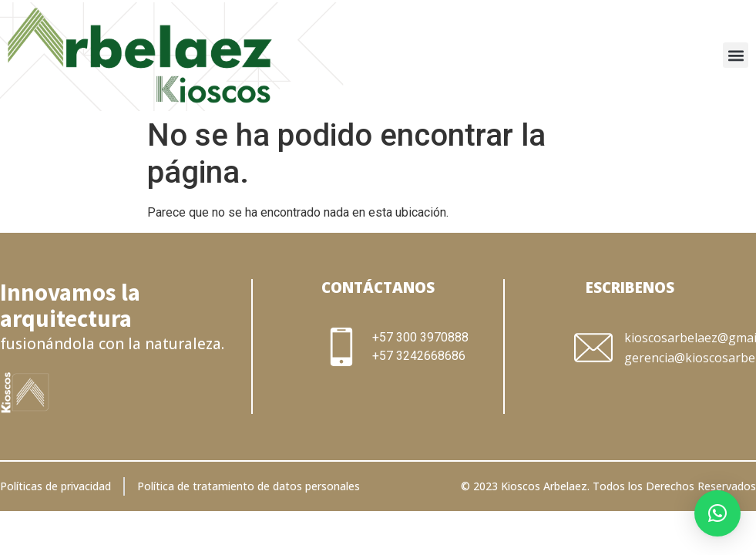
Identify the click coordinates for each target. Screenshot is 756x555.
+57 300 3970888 (420, 337)
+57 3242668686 (419, 356)
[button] (736, 55)
